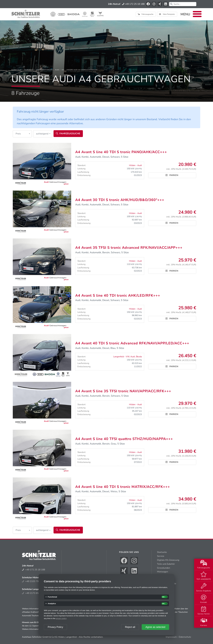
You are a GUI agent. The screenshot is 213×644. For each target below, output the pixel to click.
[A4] (63, 70)
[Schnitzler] (17, 70)
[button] (22, 134)
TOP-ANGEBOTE (204, 576)
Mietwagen (163, 572)
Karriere (204, 622)
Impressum (171, 637)
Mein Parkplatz (167, 14)
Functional (52, 597)
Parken (172, 175)
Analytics (52, 604)
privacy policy (61, 618)
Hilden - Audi (135, 165)
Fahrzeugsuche (204, 565)
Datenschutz (185, 637)
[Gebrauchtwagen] (44, 70)
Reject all (130, 627)
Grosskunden (164, 568)
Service (161, 556)
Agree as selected (155, 627)
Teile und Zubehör (166, 564)
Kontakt (204, 599)
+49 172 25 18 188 (133, 4)
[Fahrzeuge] (29, 70)
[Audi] (57, 70)
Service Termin (204, 611)
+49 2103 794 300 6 (34, 581)
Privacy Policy (55, 627)
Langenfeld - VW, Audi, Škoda (128, 357)
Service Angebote (204, 588)
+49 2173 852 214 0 (34, 593)
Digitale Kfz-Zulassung (168, 560)
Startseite (162, 552)
